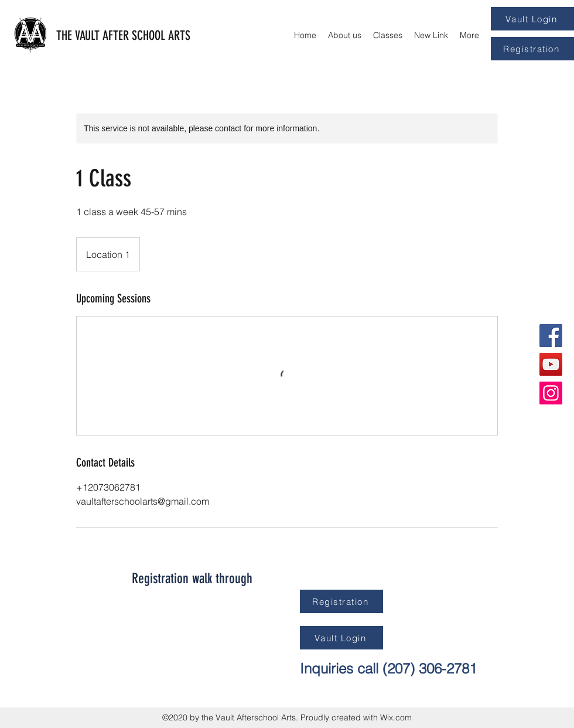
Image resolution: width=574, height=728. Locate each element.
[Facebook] (551, 336)
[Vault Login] (532, 19)
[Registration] (532, 49)
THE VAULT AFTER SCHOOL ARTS (123, 35)
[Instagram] (551, 393)
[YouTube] (551, 364)
